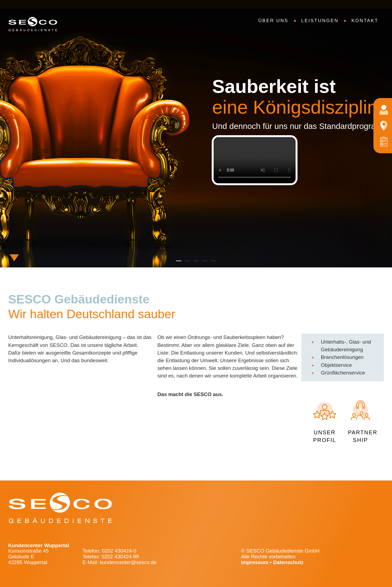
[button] (179, 261)
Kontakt (365, 21)
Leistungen (320, 21)
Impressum (255, 562)
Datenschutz (288, 562)
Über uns (273, 21)
